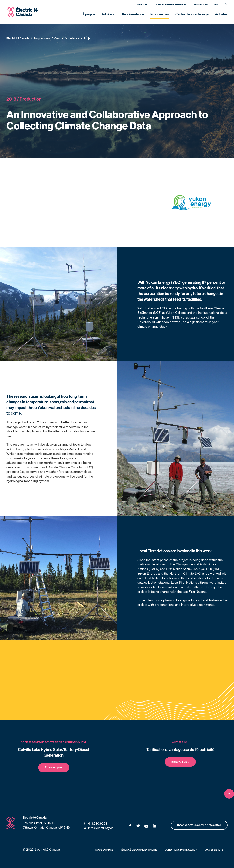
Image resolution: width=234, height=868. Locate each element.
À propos (89, 14)
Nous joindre (104, 850)
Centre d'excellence (67, 38)
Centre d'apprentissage (192, 14)
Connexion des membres (171, 5)
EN (216, 5)
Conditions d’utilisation (181, 850)
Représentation (133, 14)
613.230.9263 (96, 824)
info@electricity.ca (99, 828)
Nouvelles (201, 5)
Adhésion (109, 14)
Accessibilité (214, 850)
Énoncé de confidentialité (139, 850)
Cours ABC (141, 5)
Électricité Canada (18, 38)
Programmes (160, 14)
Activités (221, 14)
